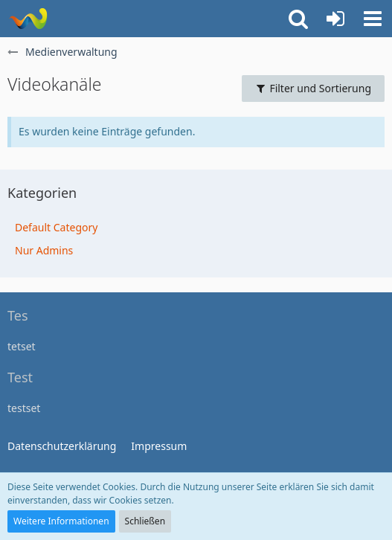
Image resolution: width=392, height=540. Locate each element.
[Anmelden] (335, 19)
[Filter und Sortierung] (313, 89)
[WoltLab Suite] (28, 19)
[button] (373, 19)
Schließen (145, 521)
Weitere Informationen (61, 521)
